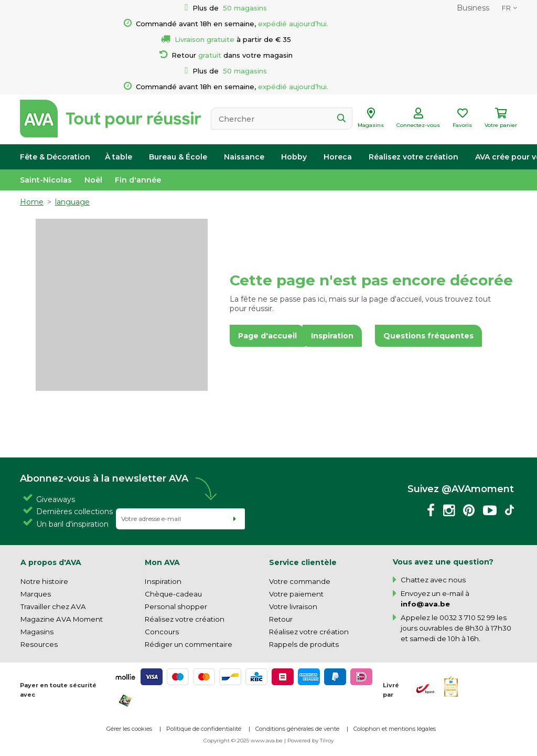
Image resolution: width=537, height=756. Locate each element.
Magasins (37, 632)
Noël (93, 180)
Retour (281, 619)
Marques (36, 594)
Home (32, 202)
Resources (39, 644)
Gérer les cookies (129, 729)
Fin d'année (138, 180)
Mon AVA (162, 562)
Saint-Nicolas (46, 180)
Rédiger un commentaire (189, 644)
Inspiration (163, 581)
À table (119, 157)
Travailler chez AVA (53, 606)
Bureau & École (178, 157)
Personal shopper (176, 606)
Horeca (338, 157)
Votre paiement (296, 594)
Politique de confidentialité (204, 729)
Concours (162, 632)
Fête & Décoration (55, 157)
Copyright (217, 741)
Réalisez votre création (414, 157)
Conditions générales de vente (297, 729)
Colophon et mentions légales (395, 729)
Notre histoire (44, 581)
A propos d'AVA (51, 562)
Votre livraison (293, 606)
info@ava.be (425, 604)
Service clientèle (303, 562)
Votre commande (300, 581)
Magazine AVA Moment (62, 619)
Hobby (294, 157)
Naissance (244, 157)
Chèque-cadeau (173, 594)
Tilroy (327, 741)
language (72, 202)
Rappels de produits (304, 644)
